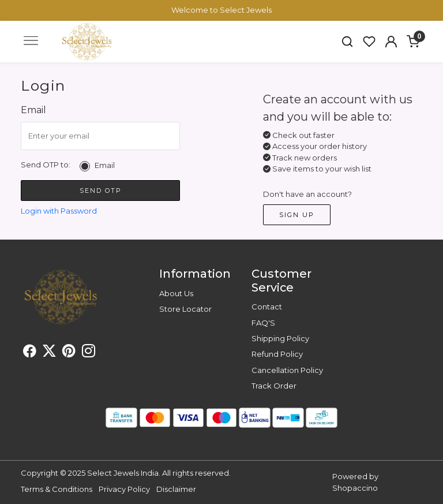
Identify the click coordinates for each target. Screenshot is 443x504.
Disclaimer (176, 489)
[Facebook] (30, 353)
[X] (49, 353)
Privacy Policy (124, 489)
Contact (267, 307)
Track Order (274, 386)
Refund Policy (277, 354)
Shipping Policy (280, 338)
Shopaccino (355, 488)
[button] (391, 42)
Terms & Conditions (57, 489)
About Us (176, 293)
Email (105, 165)
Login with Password (59, 211)
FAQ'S (263, 323)
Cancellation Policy (287, 370)
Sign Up (297, 215)
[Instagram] (89, 353)
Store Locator (185, 309)
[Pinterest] (69, 353)
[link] (347, 42)
